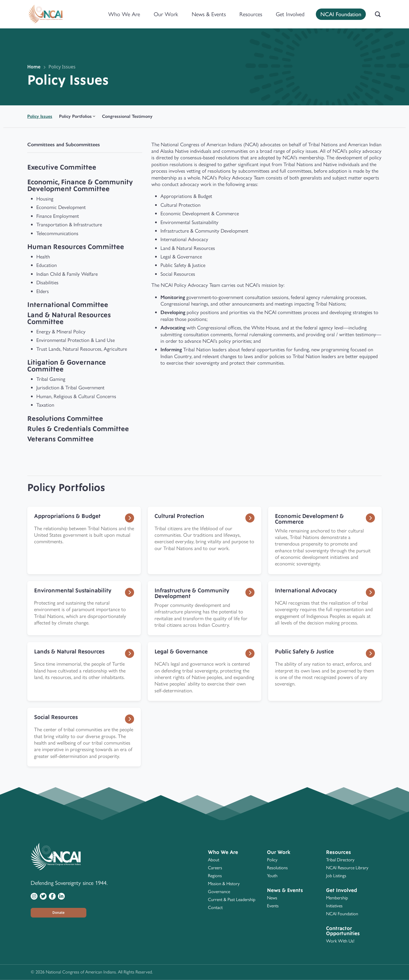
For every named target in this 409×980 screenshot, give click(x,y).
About (214, 860)
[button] (59, 913)
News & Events (209, 14)
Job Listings (336, 876)
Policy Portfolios (75, 116)
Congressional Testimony (127, 116)
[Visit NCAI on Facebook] (52, 896)
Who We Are (124, 14)
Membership (337, 898)
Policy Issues (62, 67)
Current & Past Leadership (232, 899)
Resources (251, 14)
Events (273, 906)
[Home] (45, 14)
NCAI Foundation (341, 14)
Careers (215, 868)
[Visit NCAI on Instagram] (34, 896)
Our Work (166, 14)
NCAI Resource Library (347, 868)
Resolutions (277, 868)
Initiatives (334, 906)
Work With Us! (340, 941)
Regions (215, 876)
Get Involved (290, 14)
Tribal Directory (340, 860)
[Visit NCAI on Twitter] (43, 896)
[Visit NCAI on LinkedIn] (61, 896)
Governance (219, 892)
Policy (272, 860)
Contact (215, 907)
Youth (272, 876)
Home (34, 67)
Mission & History (224, 884)
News (272, 898)
